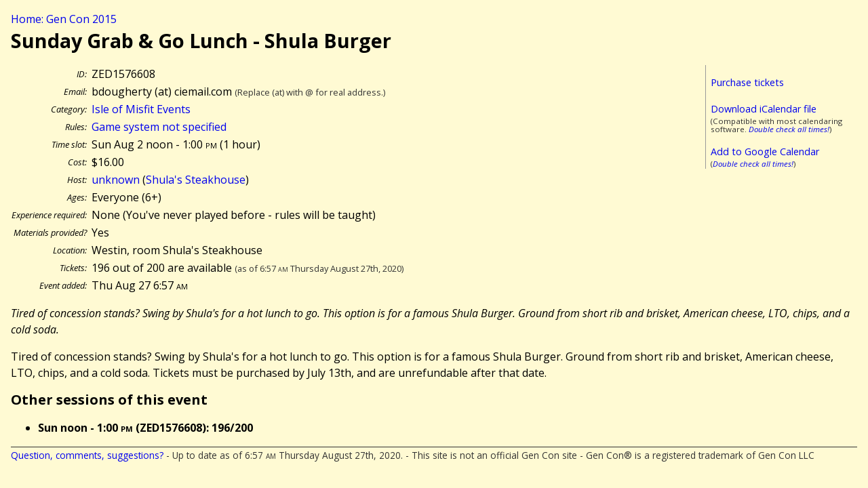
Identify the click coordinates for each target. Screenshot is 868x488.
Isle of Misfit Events (141, 109)
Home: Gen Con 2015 (64, 19)
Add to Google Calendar (765, 151)
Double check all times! (789, 129)
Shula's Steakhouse (196, 180)
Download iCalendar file (764, 109)
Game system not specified (159, 127)
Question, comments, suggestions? (87, 455)
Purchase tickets (747, 82)
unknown (116, 180)
